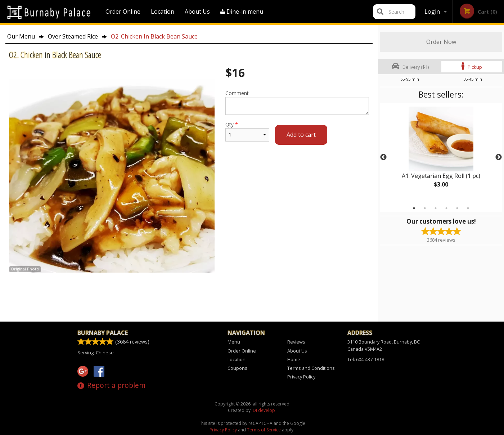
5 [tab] (457, 208)
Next (499, 157)
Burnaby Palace (103, 333)
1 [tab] (414, 208)
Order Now (441, 42)
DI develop (264, 410)
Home (294, 359)
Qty (247, 131)
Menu (234, 342)
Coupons (237, 368)
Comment (297, 102)
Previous (383, 157)
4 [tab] (446, 208)
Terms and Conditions (311, 368)
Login (432, 12)
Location (163, 12)
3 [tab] (436, 208)
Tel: (366, 359)
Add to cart (301, 135)
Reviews (296, 342)
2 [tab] (425, 208)
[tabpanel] (441, 153)
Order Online (123, 12)
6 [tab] (468, 208)
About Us (197, 12)
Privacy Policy (301, 377)
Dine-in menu (242, 12)
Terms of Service (264, 430)
